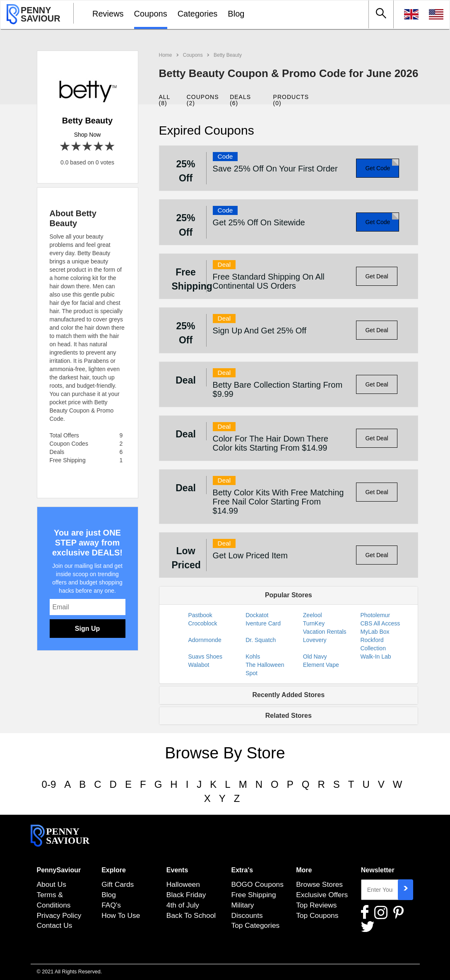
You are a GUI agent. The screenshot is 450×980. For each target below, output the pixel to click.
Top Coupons (317, 915)
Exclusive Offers (322, 895)
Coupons (151, 14)
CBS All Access (380, 623)
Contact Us (55, 925)
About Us (52, 884)
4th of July (183, 905)
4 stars (99, 147)
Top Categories (255, 925)
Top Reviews (316, 905)
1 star (65, 147)
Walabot (199, 665)
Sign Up (87, 629)
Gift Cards (118, 884)
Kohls (253, 657)
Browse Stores (319, 884)
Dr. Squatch (261, 640)
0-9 (49, 784)
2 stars (76, 147)
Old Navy (315, 657)
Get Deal (377, 276)
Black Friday (186, 895)
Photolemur (375, 615)
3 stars (88, 147)
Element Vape (321, 665)
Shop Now (88, 135)
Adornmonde (205, 640)
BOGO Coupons (257, 884)
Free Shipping (253, 895)
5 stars (110, 147)
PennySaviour (59, 870)
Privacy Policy (59, 915)
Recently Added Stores (289, 695)
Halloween (183, 884)
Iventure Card (263, 623)
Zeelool (313, 615)
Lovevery (315, 640)
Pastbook (200, 615)
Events (177, 870)
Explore (114, 870)
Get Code (378, 168)
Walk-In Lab (375, 657)
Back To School (191, 915)
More (304, 870)
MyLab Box (375, 632)
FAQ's (111, 905)
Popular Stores (289, 595)
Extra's (242, 870)
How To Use (121, 915)
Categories (198, 14)
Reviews (108, 14)
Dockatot (257, 615)
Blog (236, 14)
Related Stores (289, 716)
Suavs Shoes (206, 657)
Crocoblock (203, 623)
